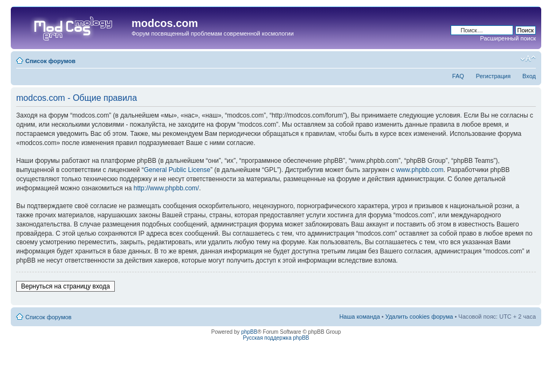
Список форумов (50, 61)
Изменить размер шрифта (528, 59)
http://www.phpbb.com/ (166, 188)
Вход (529, 76)
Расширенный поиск (508, 38)
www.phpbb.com (420, 170)
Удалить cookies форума (419, 317)
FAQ (458, 76)
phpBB (249, 332)
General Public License (177, 170)
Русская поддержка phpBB (276, 338)
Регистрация (493, 76)
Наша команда (359, 317)
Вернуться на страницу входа (65, 286)
